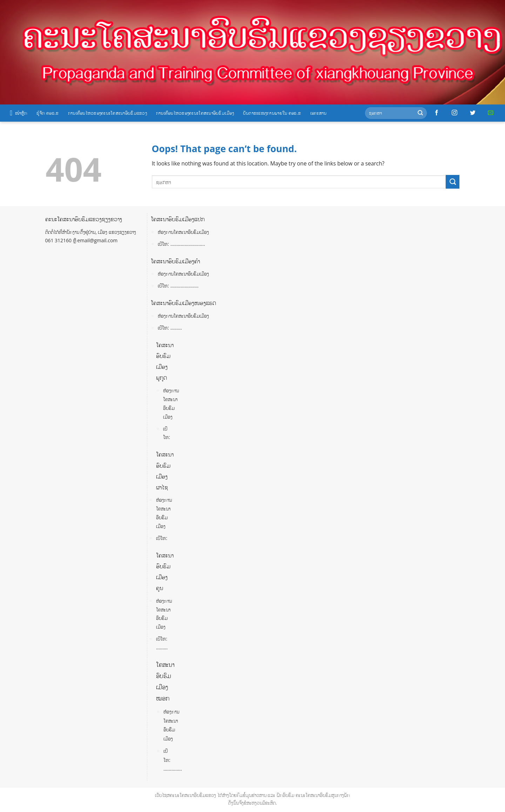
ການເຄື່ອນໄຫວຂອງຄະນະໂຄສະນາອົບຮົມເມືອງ (195, 113)
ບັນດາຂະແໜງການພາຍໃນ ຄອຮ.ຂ (272, 113)
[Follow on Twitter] (473, 113)
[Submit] (420, 113)
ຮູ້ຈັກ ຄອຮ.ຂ (48, 113)
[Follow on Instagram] (454, 113)
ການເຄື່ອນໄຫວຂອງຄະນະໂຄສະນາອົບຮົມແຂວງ (107, 113)
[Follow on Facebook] (437, 113)
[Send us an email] (491, 113)
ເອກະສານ (319, 113)
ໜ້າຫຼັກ (19, 113)
